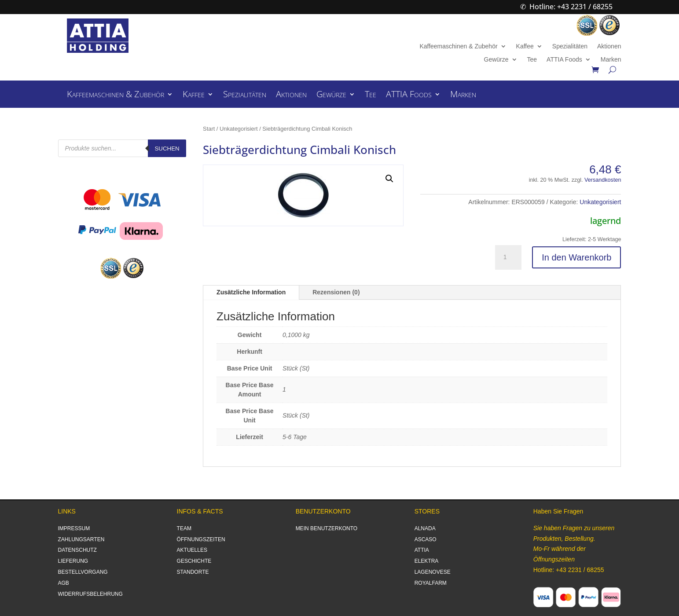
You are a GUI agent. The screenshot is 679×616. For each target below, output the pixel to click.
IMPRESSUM (74, 528)
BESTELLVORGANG (83, 572)
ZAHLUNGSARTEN (81, 539)
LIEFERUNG (73, 561)
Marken (611, 60)
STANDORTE (193, 572)
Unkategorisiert (239, 129)
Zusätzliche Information (251, 292)
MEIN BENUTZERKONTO (327, 528)
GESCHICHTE (194, 561)
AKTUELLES (192, 550)
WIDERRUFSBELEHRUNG (90, 594)
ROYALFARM (431, 583)
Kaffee (525, 46)
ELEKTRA (427, 561)
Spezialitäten (570, 46)
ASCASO (426, 539)
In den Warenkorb (576, 257)
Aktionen (609, 46)
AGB (64, 583)
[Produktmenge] (508, 257)
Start (209, 129)
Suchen (167, 148)
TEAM (184, 528)
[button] (389, 179)
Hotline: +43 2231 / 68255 (571, 7)
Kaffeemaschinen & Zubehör (458, 46)
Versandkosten (603, 180)
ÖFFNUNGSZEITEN (201, 539)
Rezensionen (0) (336, 292)
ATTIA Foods (564, 60)
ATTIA (422, 550)
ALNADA (425, 528)
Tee (532, 60)
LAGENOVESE (433, 572)
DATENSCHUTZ (77, 550)
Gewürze (496, 60)
